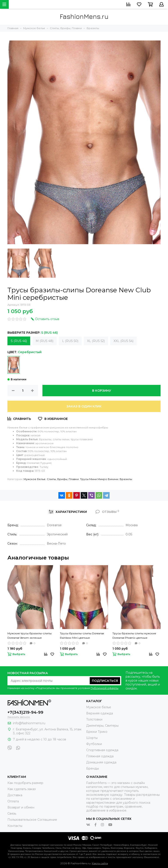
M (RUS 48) (45, 341)
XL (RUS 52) (96, 341)
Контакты (15, 826)
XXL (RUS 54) (123, 341)
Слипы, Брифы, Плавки (63, 479)
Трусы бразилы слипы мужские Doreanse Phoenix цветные (134, 636)
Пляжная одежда (100, 756)
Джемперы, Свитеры (102, 726)
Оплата (13, 801)
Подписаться (105, 681)
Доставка (15, 795)
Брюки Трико (97, 732)
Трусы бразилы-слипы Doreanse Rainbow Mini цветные (82, 636)
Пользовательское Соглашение (32, 820)
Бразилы (126, 479)
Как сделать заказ (22, 789)
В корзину (102, 391)
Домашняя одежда (101, 762)
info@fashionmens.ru (29, 723)
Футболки (94, 744)
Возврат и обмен (21, 807)
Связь (12, 814)
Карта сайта (100, 863)
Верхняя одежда (100, 713)
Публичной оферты (104, 688)
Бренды (93, 768)
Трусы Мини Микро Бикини (99, 479)
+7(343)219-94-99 (25, 712)
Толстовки (94, 719)
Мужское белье (35, 479)
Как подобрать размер (25, 783)
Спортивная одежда (102, 750)
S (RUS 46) (19, 341)
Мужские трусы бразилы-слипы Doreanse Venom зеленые (30, 636)
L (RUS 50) (70, 341)
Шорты (92, 738)
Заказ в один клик (84, 406)
